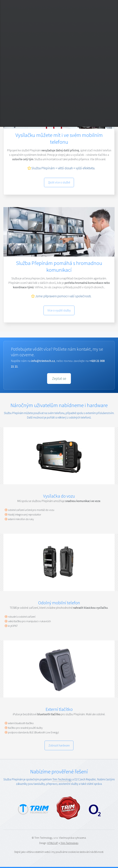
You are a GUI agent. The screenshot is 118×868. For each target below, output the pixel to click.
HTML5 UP (53, 843)
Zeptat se (59, 379)
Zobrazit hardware (59, 745)
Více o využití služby (59, 310)
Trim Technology (62, 779)
